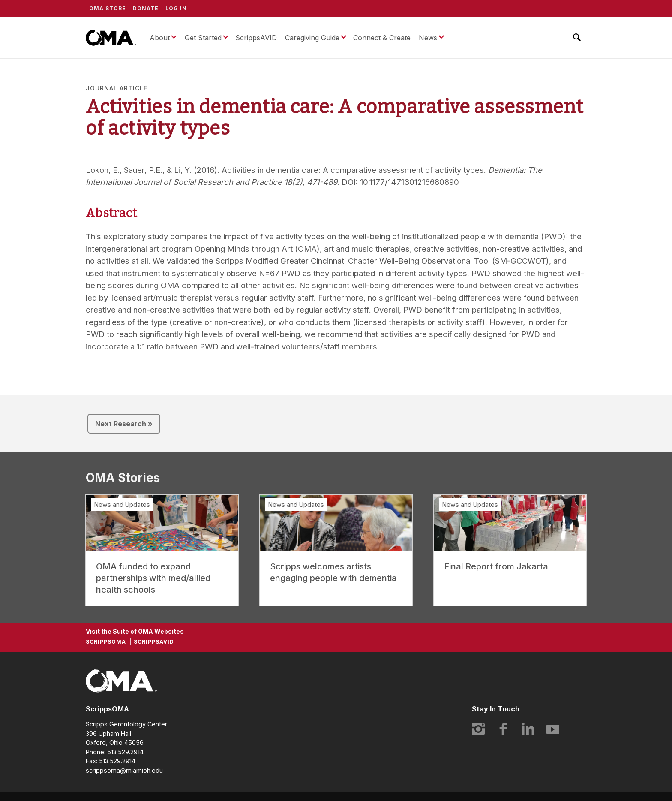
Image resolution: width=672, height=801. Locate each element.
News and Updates (122, 504)
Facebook (503, 729)
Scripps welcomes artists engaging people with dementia (333, 572)
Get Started (203, 38)
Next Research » (124, 424)
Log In (176, 8)
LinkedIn (528, 729)
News (428, 38)
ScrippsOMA (111, 38)
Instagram (478, 729)
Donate (146, 8)
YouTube (553, 729)
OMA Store (108, 8)
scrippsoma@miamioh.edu (124, 770)
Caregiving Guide (312, 38)
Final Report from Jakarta (496, 566)
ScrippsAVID (256, 38)
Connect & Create (382, 38)
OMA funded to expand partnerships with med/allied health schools (153, 578)
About (160, 38)
